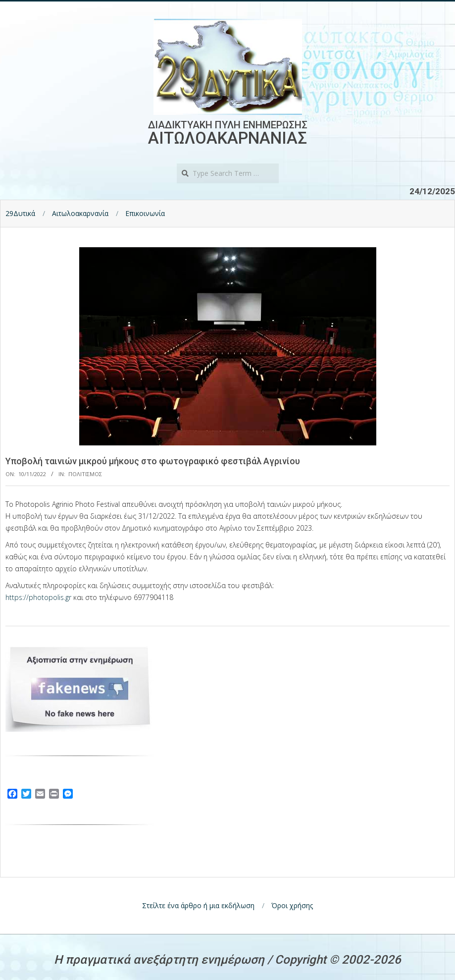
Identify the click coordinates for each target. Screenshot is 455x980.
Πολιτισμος (85, 474)
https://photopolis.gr (38, 597)
